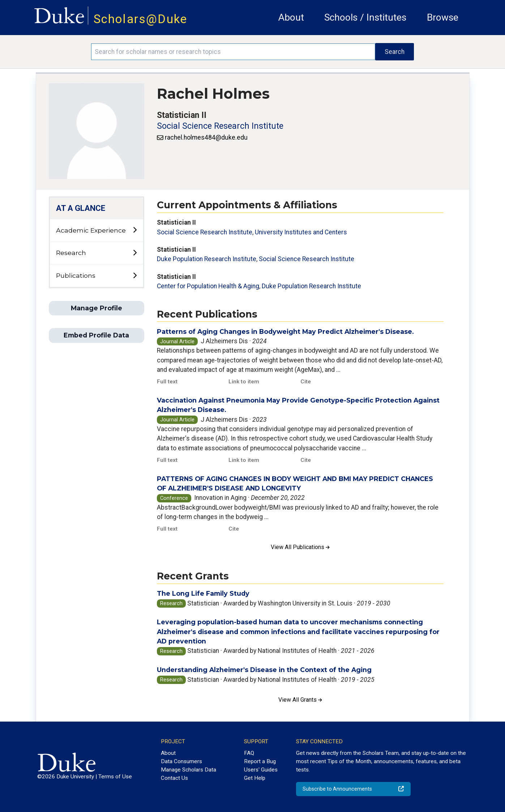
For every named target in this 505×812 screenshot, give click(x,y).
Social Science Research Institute (220, 126)
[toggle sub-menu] (135, 230)
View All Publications (300, 547)
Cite (306, 382)
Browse (443, 17)
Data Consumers (181, 761)
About (291, 17)
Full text (167, 382)
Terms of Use (115, 777)
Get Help (255, 778)
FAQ (249, 753)
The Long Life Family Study (203, 593)
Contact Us (174, 778)
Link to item (244, 382)
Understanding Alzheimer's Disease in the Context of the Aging (264, 670)
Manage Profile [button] (97, 308)
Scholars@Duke (141, 19)
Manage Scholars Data (189, 770)
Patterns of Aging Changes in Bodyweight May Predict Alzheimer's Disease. (285, 331)
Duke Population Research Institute (207, 259)
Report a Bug (260, 761)
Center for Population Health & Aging (208, 286)
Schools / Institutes (365, 17)
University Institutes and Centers (301, 232)
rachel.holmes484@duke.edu (206, 137)
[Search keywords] (233, 52)
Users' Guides (261, 770)
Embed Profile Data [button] (96, 335)
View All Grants (300, 700)
